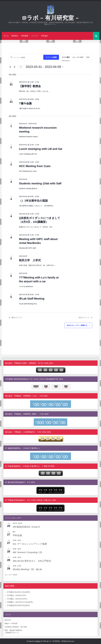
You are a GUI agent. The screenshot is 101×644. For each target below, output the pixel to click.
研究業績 (25, 36)
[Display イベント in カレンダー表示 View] (78, 57)
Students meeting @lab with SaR (40, 183)
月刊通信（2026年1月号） (17, 595)
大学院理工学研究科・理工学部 (16, 627)
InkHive (38, 641)
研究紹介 (15, 36)
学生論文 (45, 36)
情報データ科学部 (11, 623)
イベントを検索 (51, 57)
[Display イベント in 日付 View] (88, 57)
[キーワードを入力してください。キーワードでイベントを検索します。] (26, 57)
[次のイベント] (15, 67)
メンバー (35, 36)
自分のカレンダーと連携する (77, 325)
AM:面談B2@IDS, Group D (29, 527)
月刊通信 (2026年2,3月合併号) (19, 592)
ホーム (6, 36)
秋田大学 (8, 620)
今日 (21, 67)
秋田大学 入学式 (30, 260)
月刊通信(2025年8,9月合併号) (18, 605)
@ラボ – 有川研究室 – (50, 18)
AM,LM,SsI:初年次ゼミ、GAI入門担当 (36, 561)
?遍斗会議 (25, 103)
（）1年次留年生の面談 (33, 201)
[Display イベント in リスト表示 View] (66, 57)
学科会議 (18, 535)
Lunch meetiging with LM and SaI (41, 149)
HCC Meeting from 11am (35, 166)
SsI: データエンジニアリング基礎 (34, 544)
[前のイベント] (10, 67)
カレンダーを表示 (11, 575)
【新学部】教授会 (30, 86)
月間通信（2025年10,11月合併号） (21, 602)
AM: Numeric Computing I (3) (30, 552)
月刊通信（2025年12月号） (18, 599)
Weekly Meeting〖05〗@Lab (30, 569)
